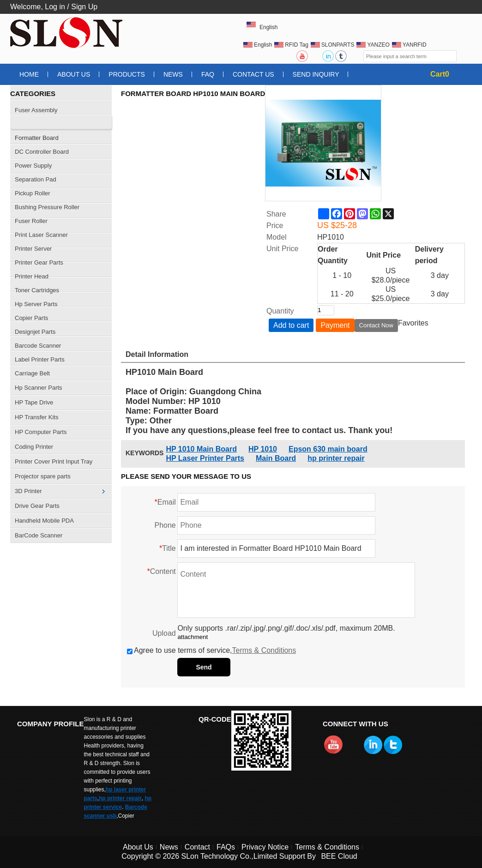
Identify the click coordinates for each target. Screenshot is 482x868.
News (173, 74)
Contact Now (376, 325)
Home (29, 74)
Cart (440, 74)
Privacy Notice (265, 847)
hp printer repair (336, 458)
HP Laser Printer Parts (205, 458)
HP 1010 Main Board (201, 449)
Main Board (276, 458)
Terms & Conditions (264, 650)
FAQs (226, 847)
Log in (55, 7)
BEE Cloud (339, 856)
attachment (193, 637)
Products (127, 74)
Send (204, 667)
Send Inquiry (316, 74)
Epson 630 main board (328, 449)
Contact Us (253, 74)
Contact (197, 847)
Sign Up (84, 7)
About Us (74, 74)
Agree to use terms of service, (211, 650)
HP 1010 (263, 449)
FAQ (208, 74)
